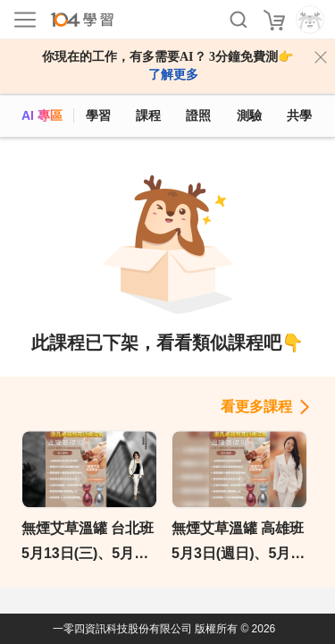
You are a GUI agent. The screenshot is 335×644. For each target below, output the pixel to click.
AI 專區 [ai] (42, 115)
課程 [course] (148, 115)
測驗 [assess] (249, 115)
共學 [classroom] (299, 115)
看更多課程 (256, 407)
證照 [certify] (198, 115)
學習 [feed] (98, 115)
